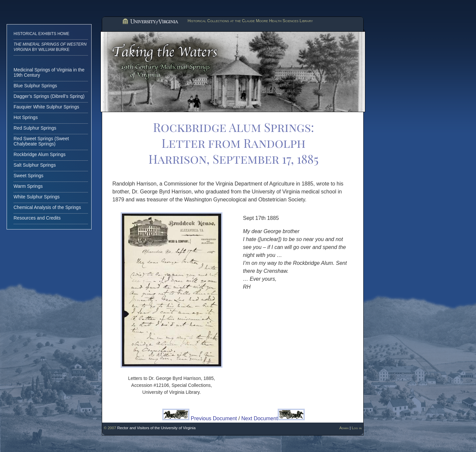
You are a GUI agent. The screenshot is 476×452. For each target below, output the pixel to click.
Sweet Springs (28, 176)
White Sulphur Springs (37, 197)
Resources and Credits (37, 218)
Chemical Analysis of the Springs (47, 207)
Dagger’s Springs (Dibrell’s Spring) (49, 96)
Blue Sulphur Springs (35, 86)
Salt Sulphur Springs (35, 165)
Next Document (273, 418)
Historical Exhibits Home (41, 34)
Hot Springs (26, 117)
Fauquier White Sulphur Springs (46, 107)
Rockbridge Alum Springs (40, 154)
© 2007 (110, 428)
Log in (357, 428)
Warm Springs (28, 186)
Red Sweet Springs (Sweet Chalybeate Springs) (41, 141)
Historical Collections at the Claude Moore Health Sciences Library (250, 21)
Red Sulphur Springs (35, 128)
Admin (344, 428)
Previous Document (200, 418)
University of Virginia (150, 22)
